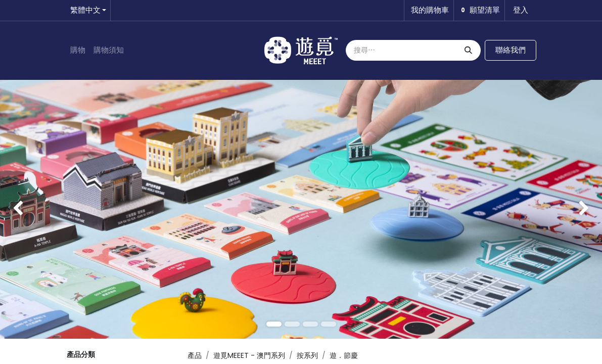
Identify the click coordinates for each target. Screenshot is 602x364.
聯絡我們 (511, 50)
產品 (195, 355)
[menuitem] (78, 50)
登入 (521, 10)
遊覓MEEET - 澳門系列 (249, 355)
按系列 (307, 355)
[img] (24, 209)
